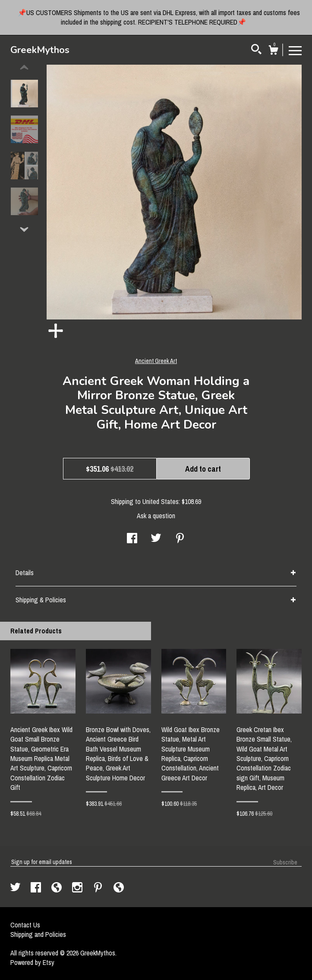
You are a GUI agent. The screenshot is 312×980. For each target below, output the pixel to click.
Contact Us (25, 925)
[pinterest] (99, 888)
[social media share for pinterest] (180, 539)
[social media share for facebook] (132, 539)
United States (161, 501)
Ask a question (156, 516)
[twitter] (16, 888)
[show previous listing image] (24, 68)
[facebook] (37, 888)
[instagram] (78, 888)
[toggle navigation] (295, 50)
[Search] (256, 50)
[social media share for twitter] (156, 539)
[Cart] (273, 51)
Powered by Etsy (32, 962)
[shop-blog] (57, 888)
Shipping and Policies (38, 934)
